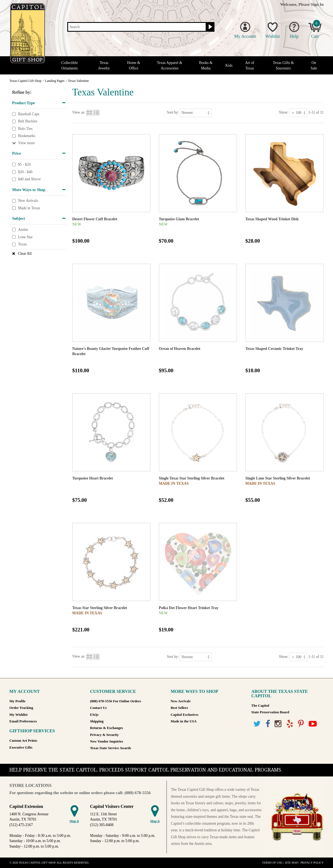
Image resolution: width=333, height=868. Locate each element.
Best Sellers (179, 708)
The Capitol (260, 706)
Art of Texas (250, 65)
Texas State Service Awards (111, 748)
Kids (229, 65)
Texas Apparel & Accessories (170, 65)
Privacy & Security (104, 735)
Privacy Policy (312, 863)
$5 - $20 (24, 164)
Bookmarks (27, 136)
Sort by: (173, 112)
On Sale (314, 65)
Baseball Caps (29, 114)
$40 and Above (29, 179)
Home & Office (134, 65)
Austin (23, 230)
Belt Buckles (28, 121)
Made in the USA (184, 721)
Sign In (317, 4)
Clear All (25, 254)
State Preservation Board (270, 712)
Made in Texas (29, 208)
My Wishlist (18, 715)
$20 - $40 (25, 172)
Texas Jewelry (104, 65)
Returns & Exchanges (107, 728)
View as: (79, 112)
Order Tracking (21, 708)
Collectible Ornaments (70, 65)
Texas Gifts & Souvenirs (283, 65)
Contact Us (99, 708)
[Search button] (210, 27)
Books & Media (206, 65)
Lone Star (25, 237)
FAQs (94, 715)
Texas (22, 244)
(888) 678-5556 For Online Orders (116, 701)
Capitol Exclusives (185, 715)
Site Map (291, 863)
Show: (284, 112)
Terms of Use (272, 863)
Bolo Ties (25, 129)
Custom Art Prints (23, 741)
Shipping (97, 721)
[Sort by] (196, 113)
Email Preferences (23, 721)
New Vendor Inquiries (107, 741)
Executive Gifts (21, 748)
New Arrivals (28, 201)
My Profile (17, 701)
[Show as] (298, 113)
